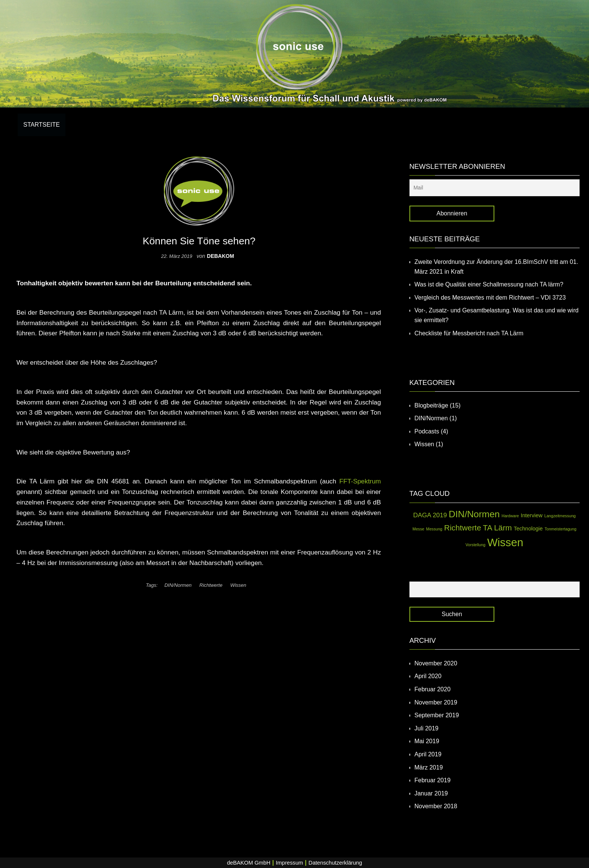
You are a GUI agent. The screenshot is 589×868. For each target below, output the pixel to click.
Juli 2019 (426, 728)
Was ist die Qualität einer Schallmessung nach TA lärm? (489, 284)
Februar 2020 (432, 689)
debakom (220, 256)
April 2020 (428, 676)
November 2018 (436, 806)
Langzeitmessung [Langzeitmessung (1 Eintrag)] (560, 516)
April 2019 (428, 754)
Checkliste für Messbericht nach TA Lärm (469, 333)
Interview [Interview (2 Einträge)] (532, 515)
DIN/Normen (178, 585)
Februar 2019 (432, 780)
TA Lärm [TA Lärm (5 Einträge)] (498, 528)
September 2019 (436, 715)
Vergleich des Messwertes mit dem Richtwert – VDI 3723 (490, 298)
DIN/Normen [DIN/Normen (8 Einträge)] (474, 514)
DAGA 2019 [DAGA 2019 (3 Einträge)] (430, 515)
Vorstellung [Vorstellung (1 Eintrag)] (475, 545)
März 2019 (429, 767)
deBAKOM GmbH (249, 863)
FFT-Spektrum (360, 481)
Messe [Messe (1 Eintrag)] (418, 529)
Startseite (42, 125)
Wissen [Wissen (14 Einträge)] (505, 542)
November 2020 (436, 663)
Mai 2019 (427, 741)
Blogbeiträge (431, 405)
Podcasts (427, 431)
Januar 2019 (431, 793)
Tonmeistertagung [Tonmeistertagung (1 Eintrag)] (561, 529)
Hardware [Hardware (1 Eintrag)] (510, 516)
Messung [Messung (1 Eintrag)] (434, 529)
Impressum (289, 863)
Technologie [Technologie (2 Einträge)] (528, 529)
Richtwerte (211, 585)
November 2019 (436, 702)
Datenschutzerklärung (335, 863)
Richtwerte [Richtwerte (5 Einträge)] (462, 528)
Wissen (238, 585)
